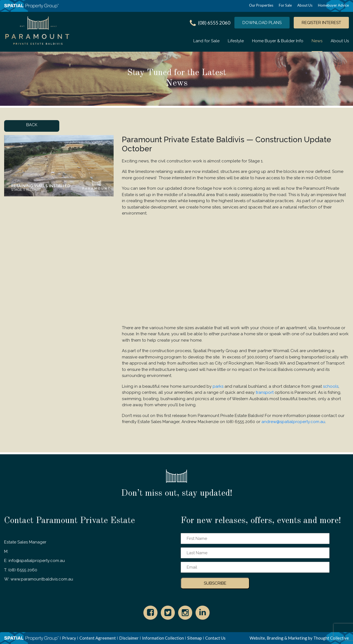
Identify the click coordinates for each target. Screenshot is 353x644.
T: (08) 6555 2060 (21, 570)
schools (331, 386)
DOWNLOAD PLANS (262, 23)
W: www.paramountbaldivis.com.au (39, 579)
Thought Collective (331, 638)
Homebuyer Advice (333, 5)
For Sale (285, 5)
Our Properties (261, 5)
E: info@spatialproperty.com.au (34, 561)
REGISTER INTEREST (321, 23)
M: (6, 551)
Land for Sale (206, 41)
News (317, 41)
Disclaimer (129, 638)
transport (265, 392)
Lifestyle (236, 41)
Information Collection (163, 638)
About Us (305, 5)
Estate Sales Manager (25, 542)
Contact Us (215, 638)
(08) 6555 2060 (214, 23)
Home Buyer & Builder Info (278, 41)
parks (218, 386)
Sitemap (195, 638)
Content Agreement (98, 638)
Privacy (69, 638)
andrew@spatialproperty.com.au (293, 422)
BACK (32, 125)
